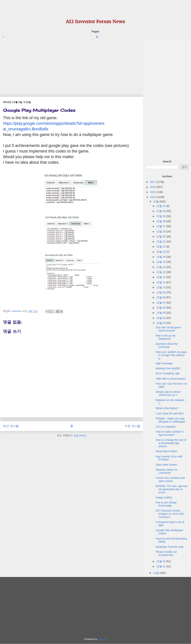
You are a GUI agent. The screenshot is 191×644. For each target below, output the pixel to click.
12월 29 (161, 216)
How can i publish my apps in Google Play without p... (171, 355)
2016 (153, 187)
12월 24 (161, 242)
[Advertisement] (72, 65)
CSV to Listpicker (166, 427)
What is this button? (167, 408)
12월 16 (161, 257)
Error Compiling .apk (168, 373)
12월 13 (161, 272)
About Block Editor (166, 451)
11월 (156, 573)
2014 (153, 197)
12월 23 (161, 247)
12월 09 (161, 292)
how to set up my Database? (166, 337)
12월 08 (161, 297)
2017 (153, 182)
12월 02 (161, 561)
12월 (156, 202)
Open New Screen (166, 465)
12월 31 (161, 206)
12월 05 (161, 313)
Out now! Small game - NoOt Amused (169, 329)
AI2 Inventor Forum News (95, 22)
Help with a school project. (171, 379)
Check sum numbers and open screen (170, 479)
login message (164, 363)
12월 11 (161, 282)
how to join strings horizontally (166, 504)
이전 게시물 (132, 426)
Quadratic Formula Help (170, 547)
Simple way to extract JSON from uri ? (168, 393)
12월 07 (161, 303)
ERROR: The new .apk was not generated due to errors (172, 489)
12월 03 (161, 323)
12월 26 (161, 231)
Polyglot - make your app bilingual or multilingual (170, 420)
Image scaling (164, 497)
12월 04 (161, 318)
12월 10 (161, 287)
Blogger (102, 639)
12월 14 (161, 267)
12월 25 (161, 237)
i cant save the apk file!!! (170, 413)
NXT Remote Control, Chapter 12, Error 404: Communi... (170, 514)
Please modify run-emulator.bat (167, 553)
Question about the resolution (167, 345)
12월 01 (161, 566)
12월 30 (161, 211)
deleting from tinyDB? (168, 368)
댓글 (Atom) (80, 436)
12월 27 (161, 226)
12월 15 (161, 262)
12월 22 (161, 252)
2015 (153, 192)
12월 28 (161, 221)
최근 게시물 (11, 426)
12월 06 (161, 308)
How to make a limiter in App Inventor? (170, 433)
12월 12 (161, 277)
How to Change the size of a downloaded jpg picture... (171, 443)
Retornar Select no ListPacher (167, 471)
